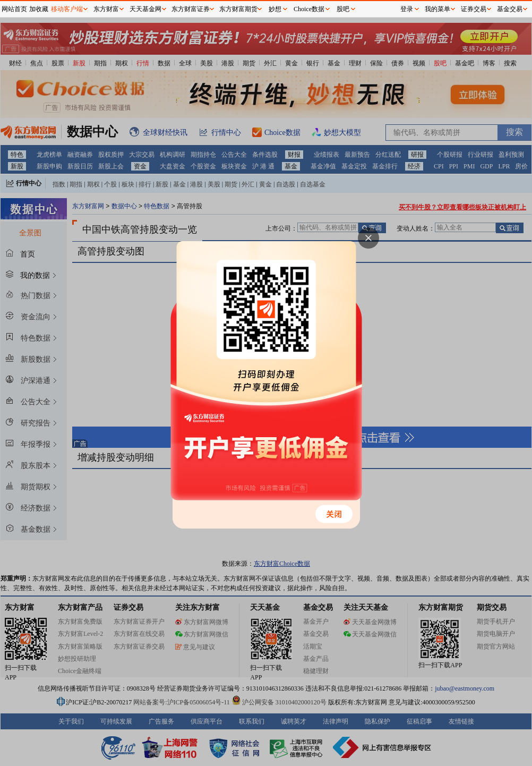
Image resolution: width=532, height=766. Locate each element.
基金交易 (510, 9)
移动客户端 (67, 9)
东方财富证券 (191, 9)
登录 (407, 9)
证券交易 (474, 9)
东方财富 (106, 9)
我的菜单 (437, 9)
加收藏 (39, 9)
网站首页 (14, 9)
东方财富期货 (238, 9)
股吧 (343, 9)
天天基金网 (145, 9)
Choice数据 (309, 9)
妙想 (275, 9)
